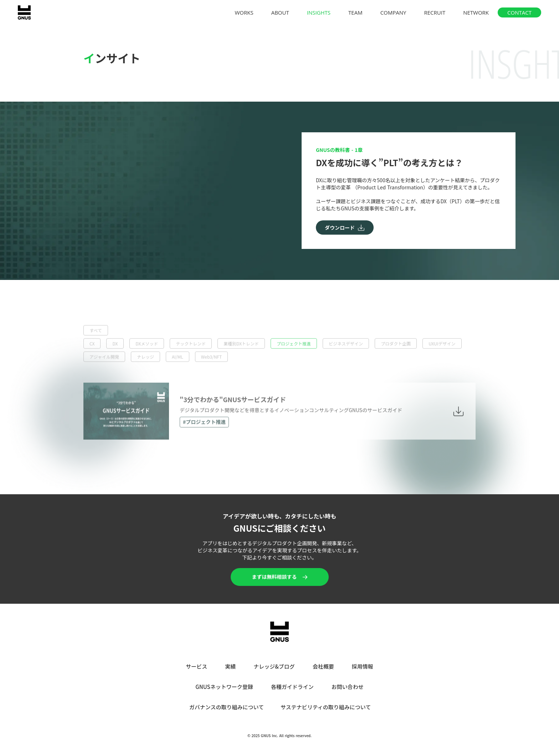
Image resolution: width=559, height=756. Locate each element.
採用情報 (363, 666)
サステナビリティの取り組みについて (326, 707)
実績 (230, 666)
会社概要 (323, 666)
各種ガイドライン (292, 687)
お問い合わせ (348, 687)
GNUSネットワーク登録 (224, 687)
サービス (196, 666)
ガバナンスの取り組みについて (227, 707)
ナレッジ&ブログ (274, 666)
